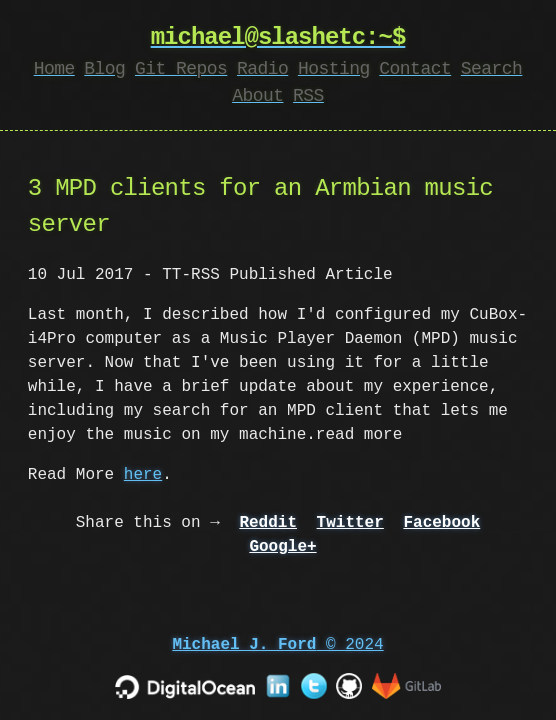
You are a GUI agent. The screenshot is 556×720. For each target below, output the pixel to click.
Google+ (282, 547)
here (143, 475)
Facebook (441, 523)
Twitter (350, 523)
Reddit (268, 523)
